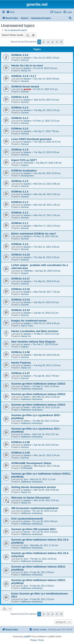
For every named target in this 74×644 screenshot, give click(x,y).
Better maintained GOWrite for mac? (34, 234)
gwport (27, 344)
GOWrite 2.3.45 (21, 453)
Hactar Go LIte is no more (27, 66)
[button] (61, 42)
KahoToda (28, 163)
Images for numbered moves (29, 321)
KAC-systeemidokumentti (27, 519)
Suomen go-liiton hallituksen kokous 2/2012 (38, 394)
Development (27, 176)
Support (25, 165)
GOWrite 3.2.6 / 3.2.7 (24, 76)
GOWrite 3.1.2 (20, 213)
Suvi (26, 479)
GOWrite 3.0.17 (21, 279)
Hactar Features (21, 363)
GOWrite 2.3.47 (21, 373)
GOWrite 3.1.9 (20, 150)
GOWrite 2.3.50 (21, 352)
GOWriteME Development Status (31, 463)
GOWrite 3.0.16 (21, 289)
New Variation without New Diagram (33, 342)
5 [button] (57, 42)
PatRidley (28, 271)
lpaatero (27, 58)
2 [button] (44, 42)
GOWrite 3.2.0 (20, 129)
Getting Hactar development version (34, 487)
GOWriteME (27, 468)
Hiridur (27, 386)
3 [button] (48, 42)
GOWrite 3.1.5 (20, 181)
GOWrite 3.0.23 (21, 255)
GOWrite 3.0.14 (21, 300)
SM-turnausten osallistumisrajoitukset (35, 508)
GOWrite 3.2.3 (20, 118)
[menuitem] (10, 12)
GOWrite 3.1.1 (20, 223)
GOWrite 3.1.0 (20, 244)
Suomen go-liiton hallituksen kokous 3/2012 (38, 384)
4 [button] (52, 42)
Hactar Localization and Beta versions (35, 331)
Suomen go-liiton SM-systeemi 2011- (34, 529)
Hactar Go (26, 71)
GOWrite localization (24, 171)
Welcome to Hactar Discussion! (31, 498)
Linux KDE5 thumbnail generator (31, 139)
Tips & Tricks (27, 326)
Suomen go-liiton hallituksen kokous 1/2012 (38, 405)
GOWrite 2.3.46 (21, 442)
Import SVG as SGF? (24, 160)
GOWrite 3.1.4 (20, 192)
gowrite (27, 89)
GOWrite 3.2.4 (20, 108)
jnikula (27, 511)
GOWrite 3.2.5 (20, 97)
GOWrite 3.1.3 (20, 202)
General (25, 60)
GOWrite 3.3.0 (20, 55)
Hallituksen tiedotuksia (32, 389)
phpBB (27, 637)
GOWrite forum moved (25, 87)
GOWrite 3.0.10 (21, 310)
